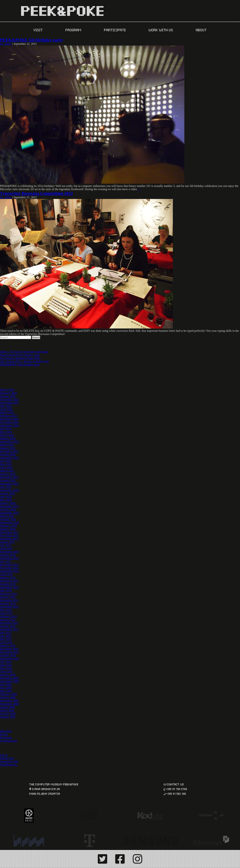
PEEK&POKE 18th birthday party (20, 365)
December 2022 (9, 451)
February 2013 (8, 594)
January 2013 (8, 597)
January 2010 (8, 675)
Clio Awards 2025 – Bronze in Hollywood (24, 361)
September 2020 (9, 490)
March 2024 (7, 435)
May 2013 (6, 591)
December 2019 (9, 506)
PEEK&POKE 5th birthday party (32, 40)
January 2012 (8, 620)
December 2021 (9, 477)
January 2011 (8, 646)
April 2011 (6, 642)
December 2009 (9, 678)
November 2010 (9, 652)
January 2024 (8, 438)
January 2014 (8, 578)
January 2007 (8, 717)
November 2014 (9, 568)
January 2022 (8, 474)
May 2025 (6, 406)
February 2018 (8, 526)
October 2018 (8, 519)
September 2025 (9, 403)
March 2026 (7, 390)
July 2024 (6, 429)
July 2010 (6, 662)
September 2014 (9, 571)
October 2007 (8, 714)
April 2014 (6, 574)
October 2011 (8, 626)
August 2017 (7, 542)
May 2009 (6, 691)
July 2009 (6, 684)
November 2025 (9, 399)
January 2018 (8, 529)
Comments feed (9, 761)
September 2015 (9, 558)
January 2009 (8, 697)
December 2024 (9, 419)
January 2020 (8, 503)
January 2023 (8, 448)
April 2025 (6, 409)
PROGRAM (74, 30)
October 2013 (8, 584)
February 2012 (8, 616)
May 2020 (6, 500)
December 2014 (9, 565)
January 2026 (8, 396)
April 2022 (6, 467)
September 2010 (9, 659)
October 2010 (8, 655)
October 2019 (8, 510)
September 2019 (9, 513)
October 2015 (8, 555)
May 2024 (6, 432)
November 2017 (9, 535)
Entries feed (7, 758)
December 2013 (9, 581)
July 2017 (6, 545)
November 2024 (9, 422)
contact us (175, 784)
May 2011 (6, 639)
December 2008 (9, 701)
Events (4, 734)
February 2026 (8, 393)
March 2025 (7, 412)
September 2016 (9, 552)
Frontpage (6, 737)
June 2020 (6, 497)
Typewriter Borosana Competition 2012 (36, 193)
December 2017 (9, 532)
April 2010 (6, 671)
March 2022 (7, 471)
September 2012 (9, 607)
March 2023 (7, 445)
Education (6, 731)
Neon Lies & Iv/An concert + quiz (20, 355)
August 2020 (7, 493)
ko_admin (6, 44)
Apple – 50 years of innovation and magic (24, 352)
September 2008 (9, 704)
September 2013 (9, 587)
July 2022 (6, 461)
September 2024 (9, 425)
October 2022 (8, 455)
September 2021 (9, 484)
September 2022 (9, 458)
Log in (4, 755)
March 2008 (7, 710)
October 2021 (8, 480)
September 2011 (9, 629)
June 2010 (6, 665)
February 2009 (8, 694)
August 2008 (7, 707)
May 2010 (6, 668)
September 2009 (9, 681)
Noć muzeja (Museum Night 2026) (20, 358)
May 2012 (6, 610)
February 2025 (8, 416)
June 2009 (6, 688)
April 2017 (6, 548)
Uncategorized (8, 741)
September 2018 (9, 523)
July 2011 (6, 633)
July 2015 (6, 561)
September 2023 (9, 442)
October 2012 (8, 603)
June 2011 (6, 636)
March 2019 (7, 516)
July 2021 (6, 487)
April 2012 (6, 613)
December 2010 (9, 649)
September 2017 (9, 539)
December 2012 (9, 600)
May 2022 (6, 464)
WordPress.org (8, 765)
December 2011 (9, 623)
